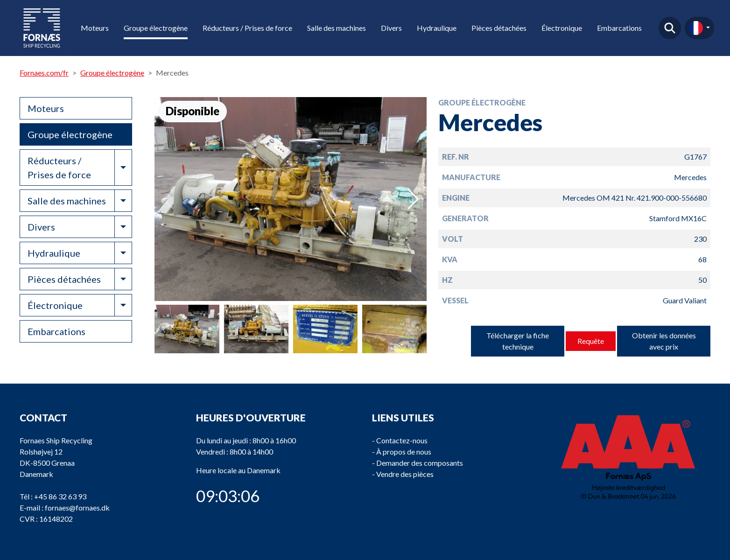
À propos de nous (404, 451)
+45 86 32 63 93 (60, 496)
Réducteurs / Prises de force (247, 28)
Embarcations (619, 28)
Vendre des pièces (405, 474)
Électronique (562, 28)
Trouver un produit (670, 28)
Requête (591, 341)
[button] (413, 199)
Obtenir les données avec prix (664, 341)
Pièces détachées (499, 28)
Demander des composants (420, 463)
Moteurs (95, 28)
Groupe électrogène (156, 28)
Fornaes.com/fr (44, 73)
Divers (391, 28)
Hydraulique (437, 28)
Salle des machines (337, 28)
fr (696, 28)
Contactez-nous (402, 440)
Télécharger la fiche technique (518, 341)
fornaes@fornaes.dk (77, 507)
